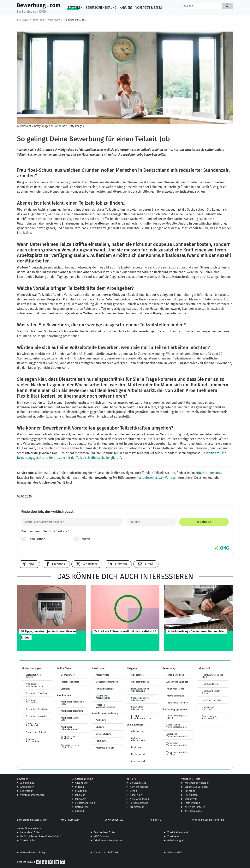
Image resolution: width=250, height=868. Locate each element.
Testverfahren (192, 803)
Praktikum (101, 741)
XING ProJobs (28, 840)
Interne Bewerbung (175, 696)
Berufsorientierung (101, 8)
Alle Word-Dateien (195, 807)
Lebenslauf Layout (210, 684)
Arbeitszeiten (137, 675)
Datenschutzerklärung (33, 852)
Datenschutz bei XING (106, 852)
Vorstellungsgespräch (32, 795)
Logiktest (65, 689)
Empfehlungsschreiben (177, 703)
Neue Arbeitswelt (140, 799)
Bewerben (75, 8)
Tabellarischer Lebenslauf (208, 708)
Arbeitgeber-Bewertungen (108, 840)
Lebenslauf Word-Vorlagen (34, 676)
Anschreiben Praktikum (37, 693)
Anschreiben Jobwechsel (37, 716)
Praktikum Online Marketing (208, 820)
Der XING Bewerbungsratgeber (141, 717)
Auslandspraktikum (105, 748)
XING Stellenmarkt (208, 473)
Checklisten (191, 795)
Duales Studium (103, 734)
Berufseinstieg (138, 783)
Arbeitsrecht (137, 807)
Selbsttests (191, 799)
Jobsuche (80, 795)
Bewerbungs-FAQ (114, 820)
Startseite (23, 20)
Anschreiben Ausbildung (37, 709)
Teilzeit (82, 539)
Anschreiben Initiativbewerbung (35, 685)
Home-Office (33, 539)
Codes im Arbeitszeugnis (138, 739)
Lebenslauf (26, 791)
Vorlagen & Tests (149, 8)
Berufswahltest (68, 675)
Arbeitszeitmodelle (140, 682)
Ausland (80, 811)
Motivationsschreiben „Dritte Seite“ (71, 746)
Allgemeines (55, 20)
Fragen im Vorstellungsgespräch (106, 706)
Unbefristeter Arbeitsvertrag (138, 708)
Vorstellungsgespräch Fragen (176, 717)
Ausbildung (101, 720)
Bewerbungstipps (76, 20)
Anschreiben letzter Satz (70, 719)
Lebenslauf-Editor (30, 832)
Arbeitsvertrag (103, 675)
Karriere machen (139, 787)
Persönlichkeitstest (70, 682)
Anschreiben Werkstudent (32, 701)
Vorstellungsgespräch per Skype (176, 753)
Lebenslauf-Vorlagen (196, 787)
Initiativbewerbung (105, 689)
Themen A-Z (155, 820)
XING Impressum (70, 820)
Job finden (204, 522)
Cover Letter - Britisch (36, 732)
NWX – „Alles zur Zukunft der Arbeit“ (40, 836)
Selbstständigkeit (85, 803)
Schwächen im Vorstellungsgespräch (176, 726)
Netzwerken (82, 807)
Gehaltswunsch (138, 761)
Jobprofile (81, 799)
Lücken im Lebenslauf (212, 700)
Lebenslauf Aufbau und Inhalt (212, 676)
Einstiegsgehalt (138, 754)
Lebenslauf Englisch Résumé (211, 692)
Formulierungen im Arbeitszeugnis (140, 690)
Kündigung (136, 747)
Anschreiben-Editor (105, 832)
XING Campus (101, 836)
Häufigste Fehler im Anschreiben (70, 737)
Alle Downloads (193, 811)
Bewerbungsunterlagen (107, 682)
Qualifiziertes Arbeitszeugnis (103, 697)
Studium (100, 727)
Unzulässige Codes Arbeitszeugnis (140, 699)
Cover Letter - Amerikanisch (32, 724)
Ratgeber (190, 791)
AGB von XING (175, 852)
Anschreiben (27, 787)
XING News (173, 836)
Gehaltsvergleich (177, 840)
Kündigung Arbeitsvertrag (32, 740)
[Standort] (151, 522)
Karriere (126, 8)
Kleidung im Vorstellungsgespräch (176, 735)
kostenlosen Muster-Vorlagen (157, 478)
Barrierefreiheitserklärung (32, 820)
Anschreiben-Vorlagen (197, 783)
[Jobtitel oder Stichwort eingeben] (72, 522)
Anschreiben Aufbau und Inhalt (72, 703)
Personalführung (139, 803)
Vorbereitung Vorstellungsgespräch (176, 744)
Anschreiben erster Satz (72, 711)
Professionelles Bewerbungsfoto (209, 717)
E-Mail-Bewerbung (175, 675)
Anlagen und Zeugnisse (177, 682)
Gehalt (134, 791)
